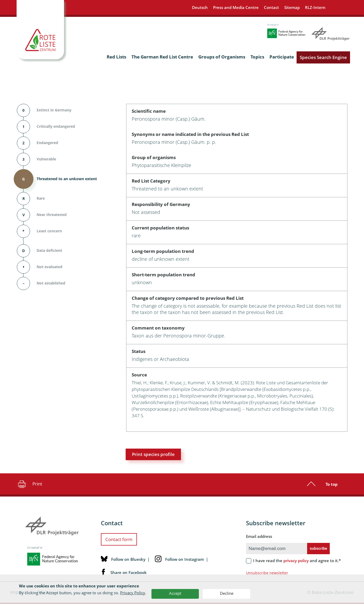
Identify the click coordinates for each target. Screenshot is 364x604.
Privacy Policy (133, 593)
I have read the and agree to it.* (297, 561)
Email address (259, 536)
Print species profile (153, 454)
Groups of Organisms (222, 57)
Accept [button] (175, 593)
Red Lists (116, 57)
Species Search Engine (323, 57)
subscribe (318, 548)
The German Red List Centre (162, 57)
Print (29, 484)
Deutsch (200, 7)
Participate (282, 57)
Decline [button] (227, 593)
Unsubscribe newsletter (267, 573)
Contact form (119, 539)
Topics (257, 57)
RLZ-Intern (315, 7)
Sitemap (292, 7)
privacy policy (296, 561)
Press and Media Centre (236, 7)
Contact (271, 7)
